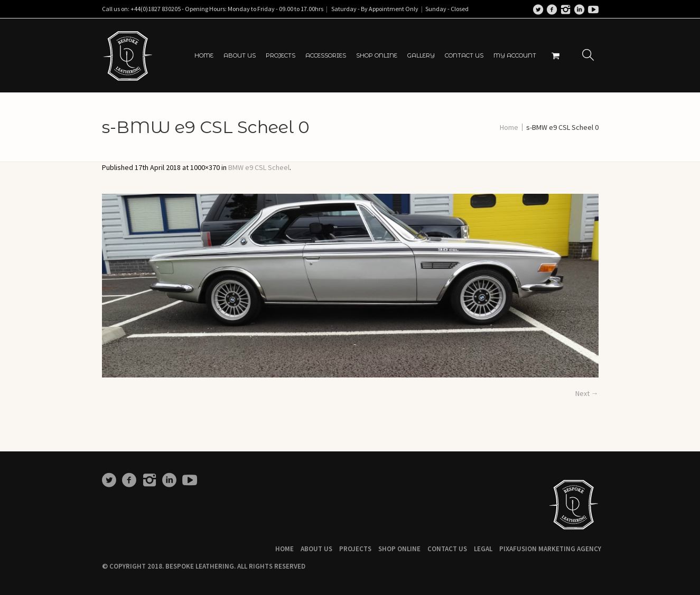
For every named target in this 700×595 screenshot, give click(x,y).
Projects (355, 549)
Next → (587, 393)
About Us (316, 549)
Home (509, 127)
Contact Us (447, 549)
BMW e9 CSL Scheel (259, 167)
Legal (483, 549)
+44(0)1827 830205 (156, 9)
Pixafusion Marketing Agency (550, 549)
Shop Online (399, 549)
